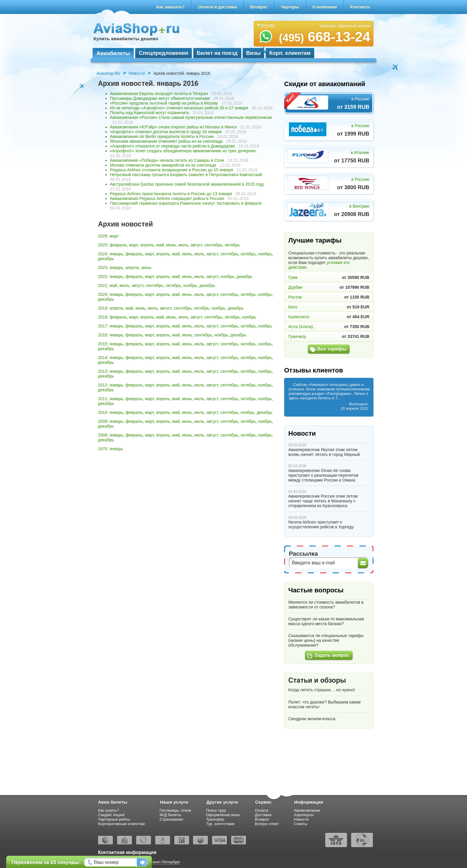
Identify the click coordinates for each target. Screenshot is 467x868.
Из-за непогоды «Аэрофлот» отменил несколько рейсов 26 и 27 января (179, 108)
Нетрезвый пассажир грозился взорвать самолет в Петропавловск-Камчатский (186, 175)
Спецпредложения (163, 53)
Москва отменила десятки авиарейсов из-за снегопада (163, 165)
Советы (300, 824)
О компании (325, 7)
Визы (253, 53)
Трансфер (215, 819)
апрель (147, 245)
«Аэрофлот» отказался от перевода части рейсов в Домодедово (172, 146)
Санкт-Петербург (165, 862)
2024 (103, 254)
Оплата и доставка (217, 7)
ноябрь (265, 254)
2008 (103, 435)
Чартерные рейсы (114, 819)
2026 (103, 236)
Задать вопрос (332, 655)
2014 (103, 358)
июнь (171, 245)
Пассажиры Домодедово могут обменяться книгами (160, 98)
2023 (103, 268)
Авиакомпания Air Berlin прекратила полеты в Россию (162, 136)
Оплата (262, 810)
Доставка (263, 815)
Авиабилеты (113, 53)
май (160, 245)
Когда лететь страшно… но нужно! (322, 690)
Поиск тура (216, 810)
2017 (103, 326)
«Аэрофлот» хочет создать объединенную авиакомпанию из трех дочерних (183, 151)
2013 (103, 371)
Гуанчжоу (297, 336)
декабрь (106, 259)
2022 (103, 277)
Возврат (259, 7)
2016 (103, 335)
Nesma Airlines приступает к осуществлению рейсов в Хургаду (321, 524)
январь (116, 254)
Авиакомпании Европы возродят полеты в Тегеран (159, 94)
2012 (103, 385)
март (114, 236)
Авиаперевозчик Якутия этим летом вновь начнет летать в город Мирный (324, 452)
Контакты (360, 7)
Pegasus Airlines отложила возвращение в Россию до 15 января (172, 170)
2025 (103, 245)
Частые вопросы (316, 590)
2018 (103, 317)
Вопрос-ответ (267, 824)
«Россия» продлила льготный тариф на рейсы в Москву (164, 103)
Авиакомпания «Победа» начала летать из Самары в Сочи (167, 160)
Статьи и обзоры (317, 680)
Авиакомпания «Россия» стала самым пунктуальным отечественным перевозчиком (191, 117)
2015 (103, 344)
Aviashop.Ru (108, 73)
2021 (103, 285)
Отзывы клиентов (314, 370)
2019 (103, 308)
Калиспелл (299, 317)
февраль (118, 245)
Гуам (293, 277)
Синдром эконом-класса (312, 719)
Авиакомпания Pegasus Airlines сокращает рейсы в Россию (167, 198)
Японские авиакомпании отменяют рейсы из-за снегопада (166, 141)
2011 (103, 399)
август (196, 245)
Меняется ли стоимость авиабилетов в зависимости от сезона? (326, 605)
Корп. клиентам (290, 53)
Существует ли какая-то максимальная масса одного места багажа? (326, 621)
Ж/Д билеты (170, 815)
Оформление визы (223, 815)
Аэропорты (304, 815)
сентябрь (214, 245)
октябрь (232, 245)
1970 (103, 449)
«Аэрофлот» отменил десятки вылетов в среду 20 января (166, 132)
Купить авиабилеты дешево (126, 39)
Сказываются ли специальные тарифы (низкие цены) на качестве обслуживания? (326, 640)
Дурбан (295, 287)
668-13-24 (324, 37)
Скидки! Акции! (111, 815)
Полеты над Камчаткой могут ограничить (150, 113)
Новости (137, 73)
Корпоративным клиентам (121, 824)
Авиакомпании (307, 810)
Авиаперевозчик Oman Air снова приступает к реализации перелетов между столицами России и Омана (323, 475)
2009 (103, 421)
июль (183, 245)
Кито (293, 307)
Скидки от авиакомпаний (325, 84)
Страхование (171, 819)
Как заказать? (171, 7)
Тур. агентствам (220, 824)
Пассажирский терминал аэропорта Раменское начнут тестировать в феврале (186, 203)
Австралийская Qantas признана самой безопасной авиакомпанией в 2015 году (187, 184)
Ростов (295, 297)
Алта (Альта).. (302, 327)
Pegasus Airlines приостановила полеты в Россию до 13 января (171, 194)
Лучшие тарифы (315, 240)
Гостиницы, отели (175, 810)
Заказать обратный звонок (345, 26)
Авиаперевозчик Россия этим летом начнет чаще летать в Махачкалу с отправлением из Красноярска (323, 501)
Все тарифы (332, 349)
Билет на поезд (217, 53)
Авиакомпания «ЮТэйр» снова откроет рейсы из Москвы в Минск (173, 127)
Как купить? (109, 810)
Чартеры (290, 7)
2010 (103, 412)
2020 (103, 294)
